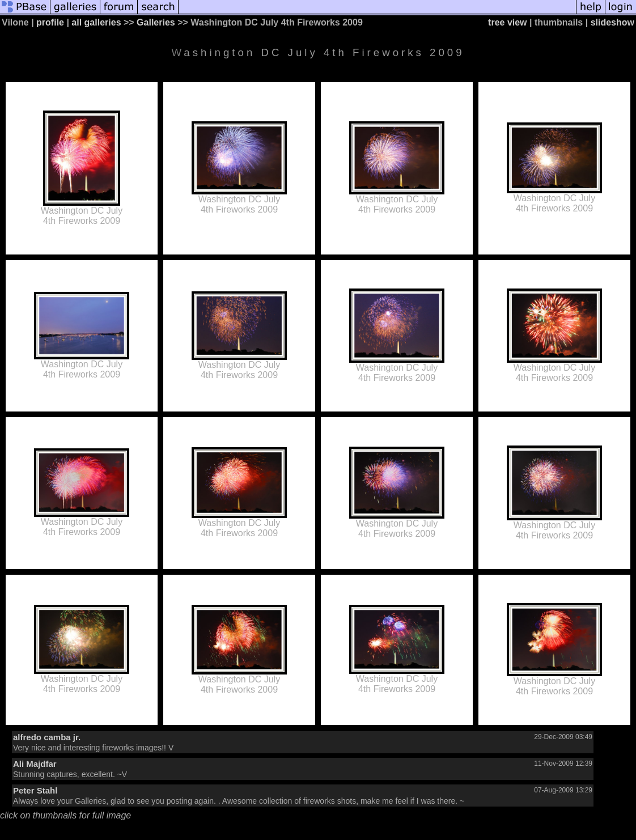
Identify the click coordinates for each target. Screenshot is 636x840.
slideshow (612, 22)
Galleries (156, 22)
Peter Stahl (35, 790)
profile (50, 22)
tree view (507, 22)
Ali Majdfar (35, 764)
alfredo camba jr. (47, 737)
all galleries (96, 22)
